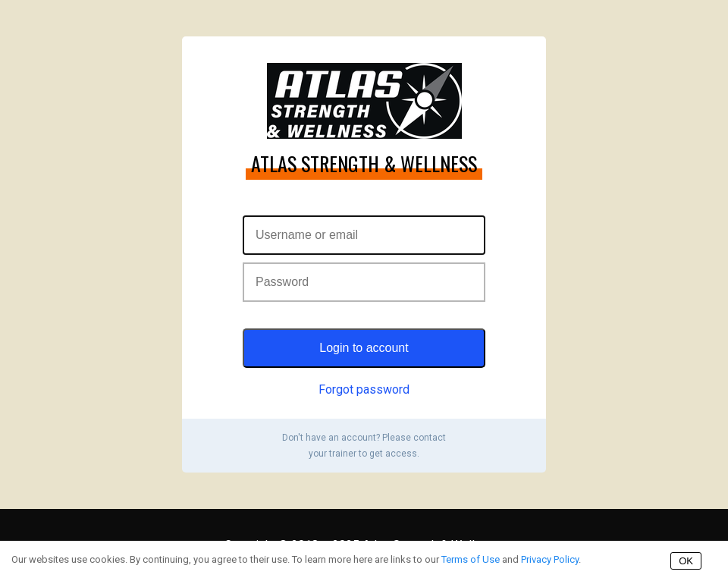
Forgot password (364, 389)
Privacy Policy (550, 559)
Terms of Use (471, 559)
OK (686, 561)
